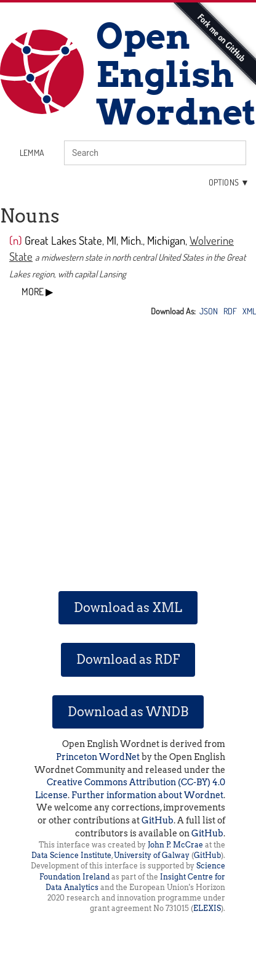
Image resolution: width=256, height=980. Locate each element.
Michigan (166, 240)
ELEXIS (207, 908)
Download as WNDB (128, 712)
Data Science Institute (71, 855)
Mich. (132, 240)
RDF (230, 311)
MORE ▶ (37, 292)
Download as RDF (128, 659)
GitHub (158, 820)
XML (249, 311)
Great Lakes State (63, 240)
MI (111, 240)
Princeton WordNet (98, 757)
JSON (209, 311)
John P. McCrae (175, 845)
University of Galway (152, 855)
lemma (32, 153)
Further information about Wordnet (147, 795)
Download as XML (128, 608)
